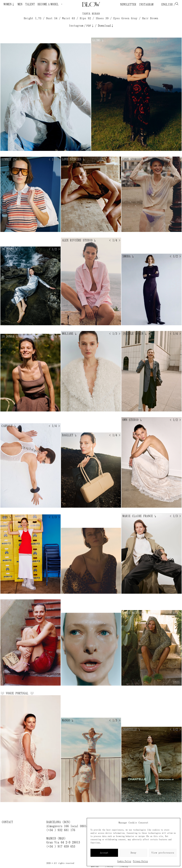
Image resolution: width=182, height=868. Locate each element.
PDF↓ (90, 26)
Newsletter (128, 4)
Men (20, 4)
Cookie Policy (124, 861)
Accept (104, 853)
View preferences (163, 853)
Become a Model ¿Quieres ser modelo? (37, 4)
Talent (30, 4)
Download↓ (106, 26)
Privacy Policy (140, 861)
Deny (133, 853)
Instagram (146, 4)
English (166, 4)
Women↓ (9, 4)
